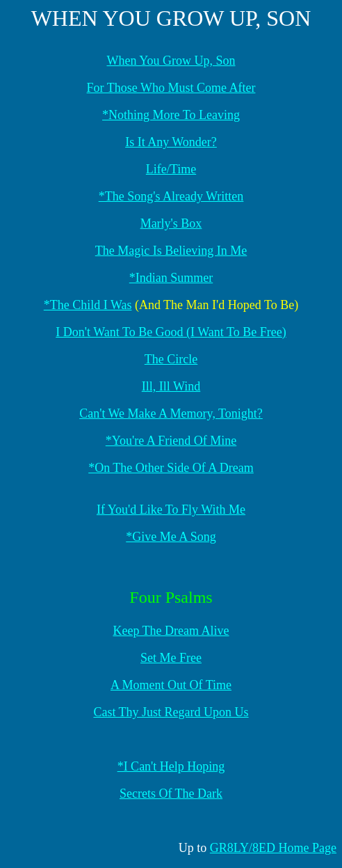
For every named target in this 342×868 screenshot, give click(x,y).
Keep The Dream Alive (171, 631)
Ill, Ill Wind (171, 386)
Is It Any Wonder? (171, 142)
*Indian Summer (171, 278)
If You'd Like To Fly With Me (171, 510)
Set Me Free (171, 658)
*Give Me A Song (171, 537)
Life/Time (171, 169)
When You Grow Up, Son (171, 61)
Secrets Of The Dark (171, 794)
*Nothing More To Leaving (171, 115)
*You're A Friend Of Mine (171, 441)
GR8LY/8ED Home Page (273, 848)
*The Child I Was (88, 305)
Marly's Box (171, 223)
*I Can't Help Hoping (171, 766)
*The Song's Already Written (171, 196)
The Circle (171, 359)
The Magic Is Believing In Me (171, 251)
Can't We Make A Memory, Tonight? (171, 413)
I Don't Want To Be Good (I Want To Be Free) (171, 332)
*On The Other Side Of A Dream (171, 468)
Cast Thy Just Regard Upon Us (171, 712)
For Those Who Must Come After (171, 88)
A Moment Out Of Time (171, 685)
